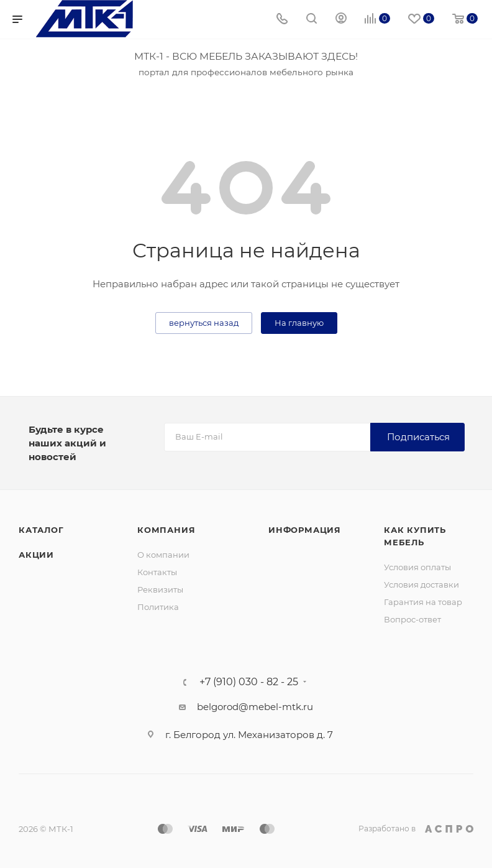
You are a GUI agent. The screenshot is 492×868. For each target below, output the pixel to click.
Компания (166, 530)
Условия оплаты (417, 567)
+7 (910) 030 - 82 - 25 (249, 682)
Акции (36, 555)
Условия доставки (421, 584)
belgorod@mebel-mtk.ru (255, 707)
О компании (163, 555)
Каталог (41, 530)
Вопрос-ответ (412, 619)
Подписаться (418, 437)
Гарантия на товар (423, 602)
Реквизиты (160, 589)
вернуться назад (204, 323)
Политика (158, 607)
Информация (305, 530)
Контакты (157, 572)
